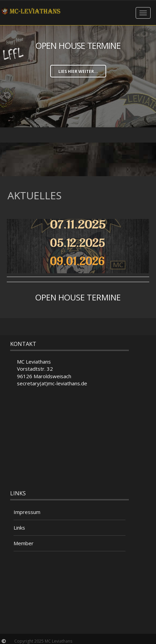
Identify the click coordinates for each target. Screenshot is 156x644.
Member (24, 543)
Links (19, 528)
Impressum (27, 512)
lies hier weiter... (78, 71)
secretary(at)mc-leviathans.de (52, 383)
